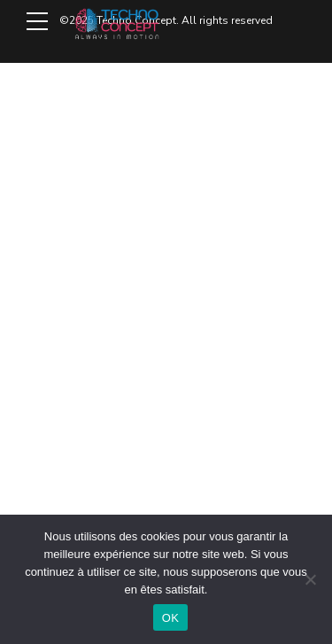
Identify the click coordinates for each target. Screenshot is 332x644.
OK (170, 618)
